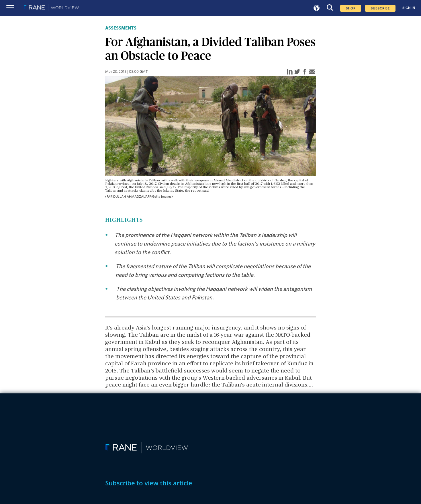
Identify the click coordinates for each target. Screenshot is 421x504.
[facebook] (305, 72)
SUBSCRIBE (380, 8)
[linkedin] (290, 72)
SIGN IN (409, 8)
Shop (351, 8)
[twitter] (297, 72)
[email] (312, 72)
